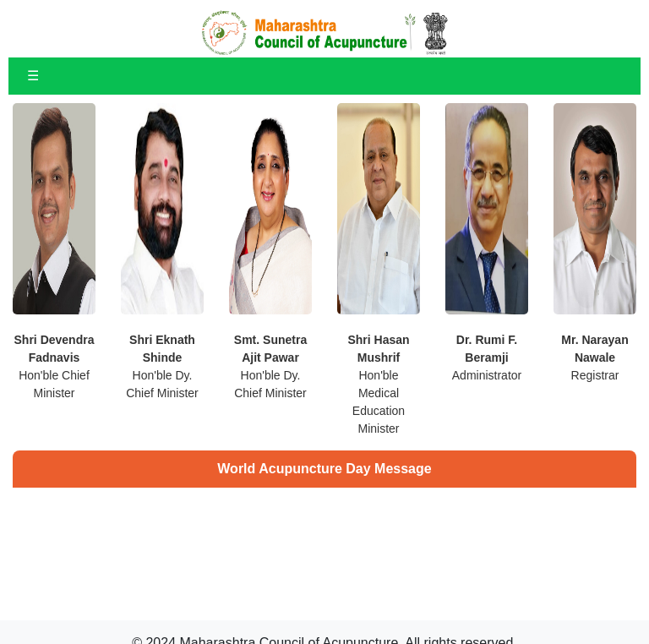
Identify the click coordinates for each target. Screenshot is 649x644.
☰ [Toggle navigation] (33, 76)
